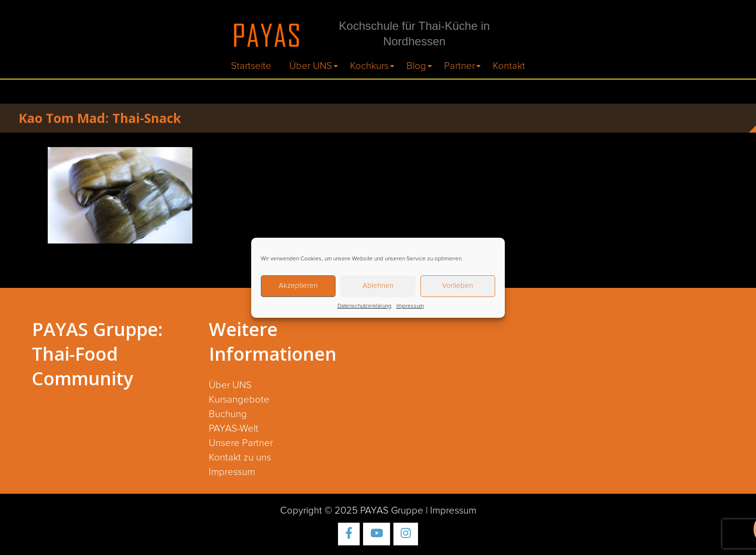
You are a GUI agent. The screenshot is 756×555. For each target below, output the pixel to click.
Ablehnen (378, 286)
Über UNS (311, 66)
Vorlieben (458, 286)
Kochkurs (369, 66)
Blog (416, 66)
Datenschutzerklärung (364, 306)
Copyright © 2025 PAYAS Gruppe (352, 511)
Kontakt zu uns (240, 458)
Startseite (251, 66)
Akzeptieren (298, 286)
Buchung (228, 414)
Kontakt (509, 66)
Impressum (410, 306)
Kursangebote (239, 400)
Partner (459, 66)
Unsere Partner (241, 443)
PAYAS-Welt (234, 429)
